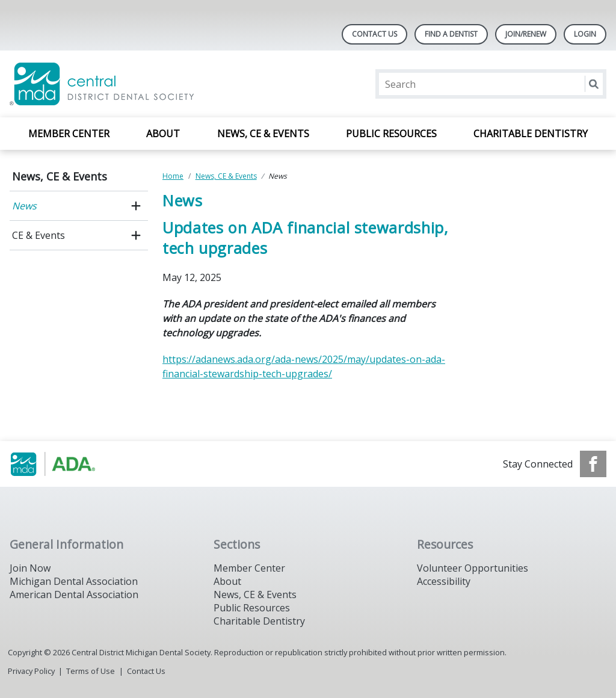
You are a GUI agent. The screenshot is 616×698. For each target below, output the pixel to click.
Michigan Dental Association (74, 581)
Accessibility (444, 581)
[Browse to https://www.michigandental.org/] (71, 464)
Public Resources (391, 134)
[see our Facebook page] (593, 464)
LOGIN (585, 34)
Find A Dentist (451, 34)
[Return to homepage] (165, 84)
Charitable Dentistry (531, 134)
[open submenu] (136, 206)
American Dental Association (74, 595)
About (163, 134)
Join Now (30, 568)
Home (173, 176)
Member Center (69, 134)
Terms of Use (91, 671)
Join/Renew (526, 34)
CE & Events (38, 235)
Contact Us (374, 34)
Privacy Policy (31, 671)
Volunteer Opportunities (473, 568)
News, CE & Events (263, 134)
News (24, 206)
